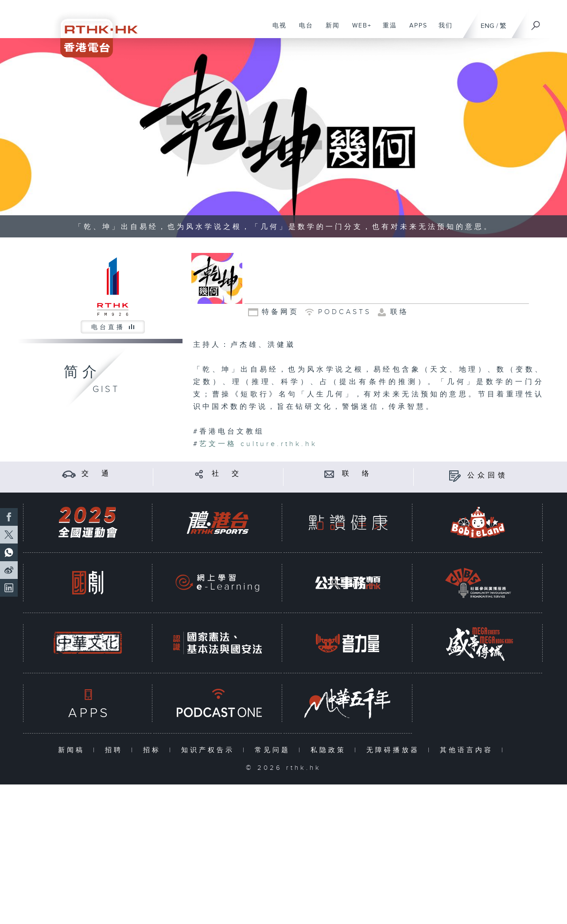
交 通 (97, 474)
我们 (442, 30)
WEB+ (359, 30)
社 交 (227, 474)
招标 (154, 750)
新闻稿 (73, 750)
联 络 (357, 474)
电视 (276, 30)
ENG (487, 26)
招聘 (116, 750)
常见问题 (274, 750)
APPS (415, 30)
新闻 (329, 30)
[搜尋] (536, 23)
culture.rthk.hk (258, 444)
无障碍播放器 (395, 750)
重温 (386, 30)
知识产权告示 (210, 750)
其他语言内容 (468, 750)
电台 (303, 30)
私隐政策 (330, 750)
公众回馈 (488, 476)
